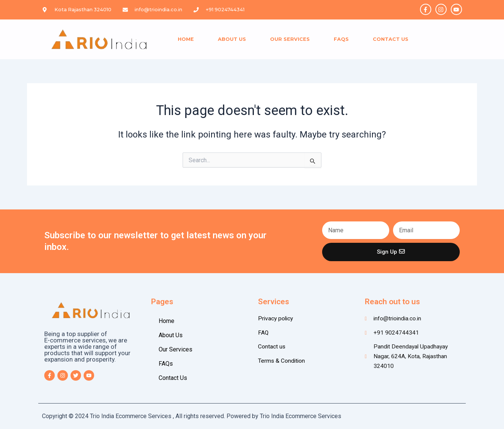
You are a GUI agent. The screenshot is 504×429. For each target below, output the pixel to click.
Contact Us (391, 39)
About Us (232, 39)
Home (186, 39)
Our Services (290, 39)
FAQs (341, 39)
